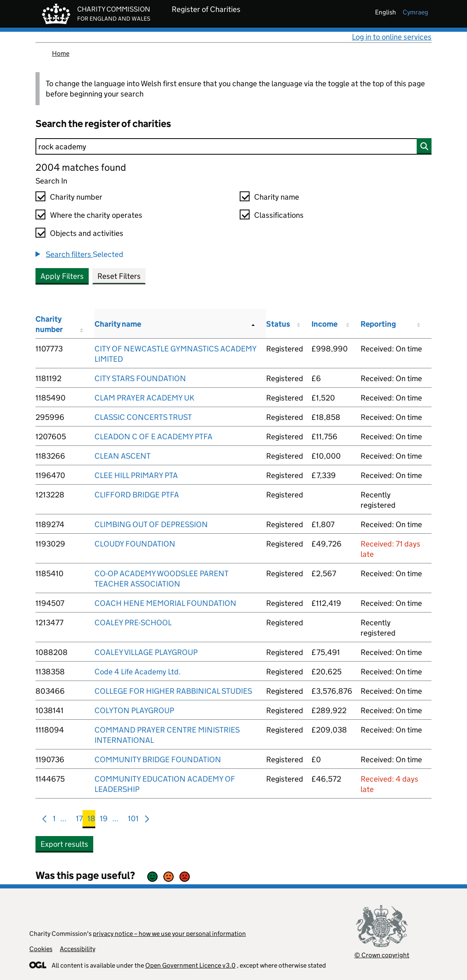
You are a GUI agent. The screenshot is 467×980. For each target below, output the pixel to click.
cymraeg (415, 12)
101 (133, 820)
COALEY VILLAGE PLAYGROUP (146, 652)
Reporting (378, 324)
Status (278, 324)
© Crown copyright (382, 955)
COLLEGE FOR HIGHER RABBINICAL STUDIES (173, 691)
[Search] (233, 146)
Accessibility (78, 949)
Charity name (277, 197)
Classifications (279, 215)
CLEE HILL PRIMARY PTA (136, 475)
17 (79, 820)
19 (104, 820)
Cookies (41, 949)
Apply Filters (62, 276)
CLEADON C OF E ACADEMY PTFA (153, 437)
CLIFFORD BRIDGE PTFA (137, 495)
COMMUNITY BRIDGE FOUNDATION (158, 760)
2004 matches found (81, 167)
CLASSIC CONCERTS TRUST (143, 417)
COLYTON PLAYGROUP (134, 710)
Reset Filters (119, 276)
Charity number (76, 197)
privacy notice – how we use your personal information (169, 934)
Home (61, 53)
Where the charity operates (96, 215)
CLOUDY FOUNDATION (135, 544)
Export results (64, 844)
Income (324, 324)
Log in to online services (392, 37)
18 (91, 820)
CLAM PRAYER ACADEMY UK (144, 398)
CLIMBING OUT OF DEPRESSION (151, 524)
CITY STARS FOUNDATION (140, 378)
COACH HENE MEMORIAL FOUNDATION (165, 603)
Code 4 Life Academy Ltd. (138, 672)
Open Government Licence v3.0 (190, 965)
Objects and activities (87, 233)
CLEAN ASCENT (123, 456)
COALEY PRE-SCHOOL (133, 623)
